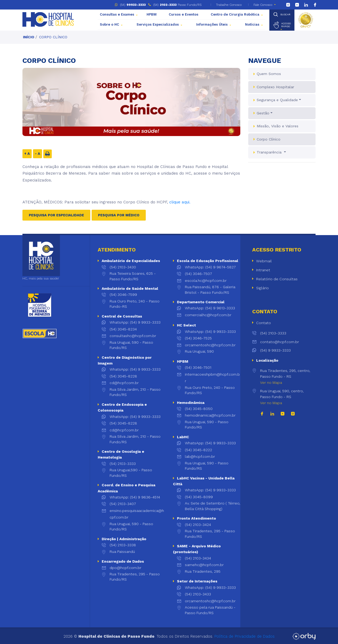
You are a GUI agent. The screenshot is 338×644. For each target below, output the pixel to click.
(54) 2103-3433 (198, 594)
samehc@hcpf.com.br (204, 565)
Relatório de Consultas (277, 279)
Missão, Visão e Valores (278, 126)
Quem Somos (269, 74)
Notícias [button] (252, 24)
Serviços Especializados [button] (158, 24)
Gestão (263, 113)
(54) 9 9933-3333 (271, 350)
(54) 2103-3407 (123, 504)
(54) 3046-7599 (123, 295)
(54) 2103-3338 (123, 545)
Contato (264, 323)
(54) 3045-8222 (198, 450)
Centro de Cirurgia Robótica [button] (235, 14)
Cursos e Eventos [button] (184, 14)
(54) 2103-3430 (123, 267)
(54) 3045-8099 (199, 497)
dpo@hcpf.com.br (125, 568)
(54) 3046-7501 (198, 367)
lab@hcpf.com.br (200, 456)
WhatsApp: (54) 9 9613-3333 (210, 308)
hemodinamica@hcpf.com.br (210, 415)
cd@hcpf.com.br (124, 383)
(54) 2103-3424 (198, 525)
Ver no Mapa (271, 382)
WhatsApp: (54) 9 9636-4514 (135, 497)
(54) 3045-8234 (123, 329)
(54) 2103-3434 (198, 558)
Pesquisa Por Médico (119, 215)
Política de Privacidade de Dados (245, 636)
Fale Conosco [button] (263, 5)
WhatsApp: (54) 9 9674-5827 (210, 267)
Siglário (262, 288)
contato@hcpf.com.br (276, 342)
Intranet (263, 270)
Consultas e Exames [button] (117, 14)
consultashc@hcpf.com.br (133, 336)
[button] (282, 25)
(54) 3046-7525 (198, 338)
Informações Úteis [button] (212, 24)
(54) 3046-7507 (198, 274)
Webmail (264, 261)
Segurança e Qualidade (277, 100)
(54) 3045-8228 (123, 376)
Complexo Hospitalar (275, 87)
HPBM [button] (152, 14)
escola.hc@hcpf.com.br (206, 281)
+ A (27, 154)
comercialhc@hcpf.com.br (208, 315)
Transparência (270, 152)
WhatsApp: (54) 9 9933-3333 (135, 322)
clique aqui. (180, 202)
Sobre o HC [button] (109, 24)
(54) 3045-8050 (199, 409)
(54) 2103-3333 (123, 464)
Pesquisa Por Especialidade (56, 215)
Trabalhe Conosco (228, 5)
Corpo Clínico (53, 37)
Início (29, 37)
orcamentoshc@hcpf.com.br (210, 345)
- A (37, 154)
